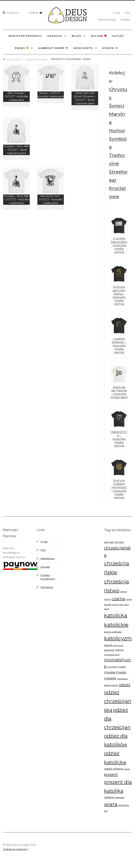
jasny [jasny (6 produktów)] (127, 605)
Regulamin (47, 587)
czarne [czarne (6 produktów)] (129, 599)
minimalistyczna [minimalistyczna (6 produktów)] (112, 655)
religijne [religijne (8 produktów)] (109, 797)
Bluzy (76, 36)
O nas (116, 13)
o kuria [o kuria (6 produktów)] (126, 769)
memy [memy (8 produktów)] (119, 650)
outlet (118, 36)
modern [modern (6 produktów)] (122, 667)
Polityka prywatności (15, 849)
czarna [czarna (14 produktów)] (118, 599)
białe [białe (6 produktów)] (111, 542)
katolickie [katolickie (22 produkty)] (116, 625)
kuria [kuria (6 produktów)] (116, 646)
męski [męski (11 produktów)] (121, 672)
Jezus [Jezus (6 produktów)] (107, 609)
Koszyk (110, 48)
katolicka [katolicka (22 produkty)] (116, 615)
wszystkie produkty (25, 36)
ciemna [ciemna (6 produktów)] (123, 592)
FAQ (127, 13)
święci (22, 48)
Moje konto (83, 48)
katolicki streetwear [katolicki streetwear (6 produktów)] (113, 632)
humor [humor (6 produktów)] (115, 605)
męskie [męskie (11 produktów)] (110, 678)
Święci (117, 106)
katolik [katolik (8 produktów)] (108, 645)
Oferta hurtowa (107, 20)
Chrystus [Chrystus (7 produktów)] (119, 542)
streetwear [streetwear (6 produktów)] (120, 798)
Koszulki (55, 36)
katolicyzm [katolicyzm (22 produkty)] (118, 638)
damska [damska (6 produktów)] (108, 605)
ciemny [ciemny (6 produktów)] (107, 599)
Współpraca (47, 558)
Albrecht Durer (53, 48)
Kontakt (125, 20)
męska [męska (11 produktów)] (110, 672)
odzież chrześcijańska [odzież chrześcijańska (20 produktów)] (118, 701)
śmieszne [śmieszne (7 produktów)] (123, 805)
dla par (99, 36)
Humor (117, 131)
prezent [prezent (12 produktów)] (111, 774)
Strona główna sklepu (37, 59)
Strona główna (14, 59)
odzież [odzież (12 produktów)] (125, 685)
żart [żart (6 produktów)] (106, 811)
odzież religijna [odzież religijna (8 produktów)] (113, 769)
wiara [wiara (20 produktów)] (111, 804)
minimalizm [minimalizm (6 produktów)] (112, 667)
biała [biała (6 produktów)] (106, 542)
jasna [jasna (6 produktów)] (121, 605)
